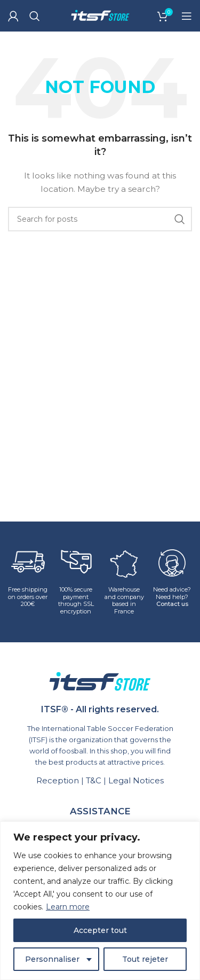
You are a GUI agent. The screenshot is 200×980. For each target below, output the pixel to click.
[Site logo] (100, 15)
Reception (58, 780)
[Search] (35, 16)
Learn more (68, 907)
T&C (94, 780)
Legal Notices (136, 780)
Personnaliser (52, 959)
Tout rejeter (145, 959)
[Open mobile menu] (187, 16)
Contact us (172, 604)
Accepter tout (100, 930)
